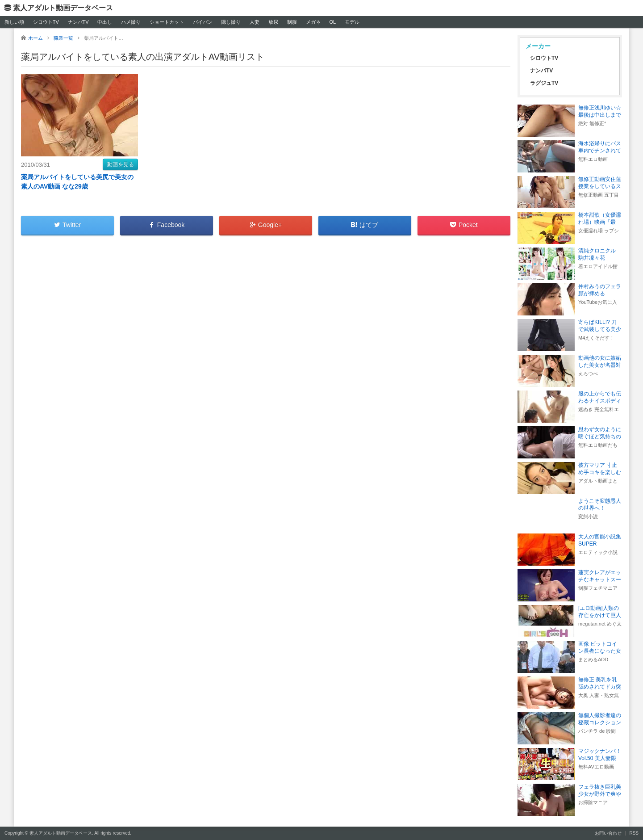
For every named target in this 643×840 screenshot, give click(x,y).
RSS (634, 833)
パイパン (203, 22)
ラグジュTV (544, 83)
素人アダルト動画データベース (63, 8)
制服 (292, 22)
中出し (105, 22)
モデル (352, 22)
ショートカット (167, 22)
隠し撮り (231, 22)
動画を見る (121, 164)
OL (332, 22)
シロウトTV (46, 22)
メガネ (313, 22)
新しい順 (14, 22)
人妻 (255, 22)
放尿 (273, 22)
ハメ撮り (131, 22)
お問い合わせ (608, 833)
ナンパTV (78, 22)
